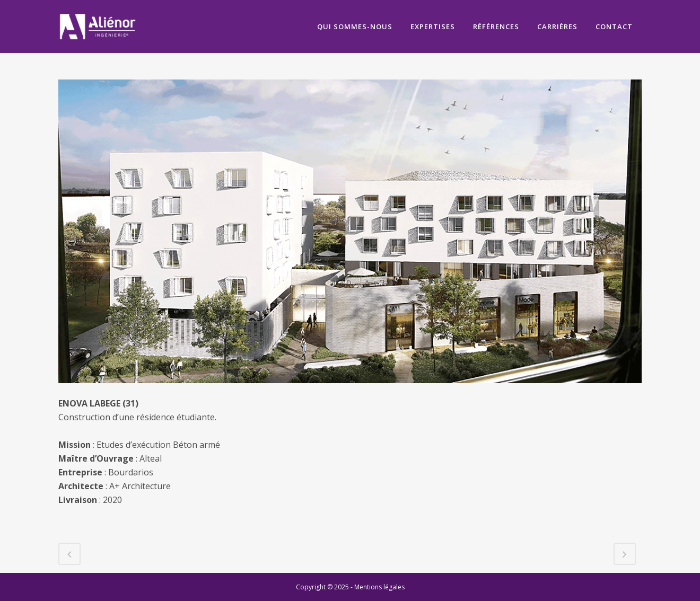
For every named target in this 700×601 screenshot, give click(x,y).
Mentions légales (379, 587)
